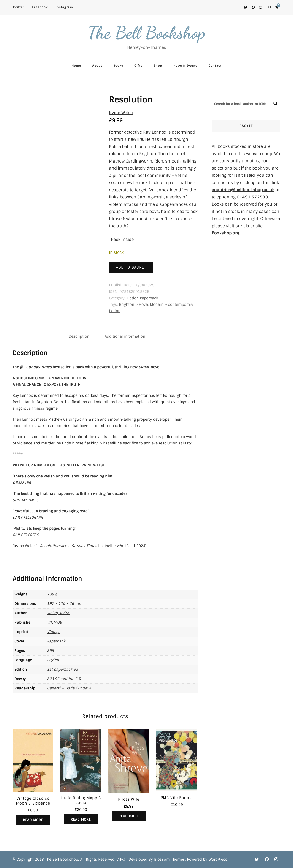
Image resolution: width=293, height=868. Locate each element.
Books (118, 66)
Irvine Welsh (121, 113)
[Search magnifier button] (275, 103)
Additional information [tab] (125, 336)
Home (76, 66)
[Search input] (241, 103)
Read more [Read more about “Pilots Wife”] (129, 816)
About (97, 66)
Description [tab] (79, 336)
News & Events (185, 66)
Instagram (64, 7)
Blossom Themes (170, 859)
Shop (158, 66)
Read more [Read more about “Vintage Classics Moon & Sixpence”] (33, 820)
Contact (215, 66)
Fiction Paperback (142, 298)
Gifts (138, 66)
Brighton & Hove (133, 304)
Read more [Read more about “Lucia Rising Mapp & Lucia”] (81, 819)
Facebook (40, 7)
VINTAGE (54, 622)
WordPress (218, 859)
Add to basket (131, 267)
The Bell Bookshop (146, 33)
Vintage (54, 632)
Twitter (18, 7)
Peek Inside (122, 240)
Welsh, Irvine (58, 613)
